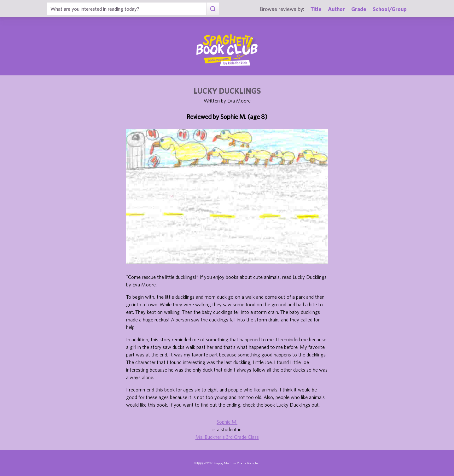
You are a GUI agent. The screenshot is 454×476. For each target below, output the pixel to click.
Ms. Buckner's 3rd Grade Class (227, 437)
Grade (359, 9)
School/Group (390, 9)
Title (316, 9)
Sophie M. (227, 422)
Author (336, 9)
